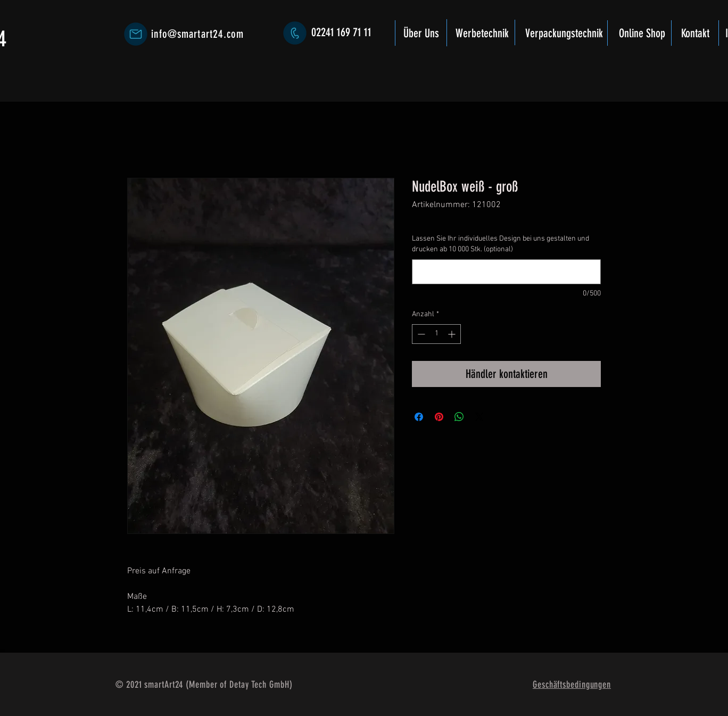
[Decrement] (420, 334)
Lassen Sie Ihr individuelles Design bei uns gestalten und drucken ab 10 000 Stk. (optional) (500, 244)
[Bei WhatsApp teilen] (459, 417)
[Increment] (453, 334)
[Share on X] (479, 417)
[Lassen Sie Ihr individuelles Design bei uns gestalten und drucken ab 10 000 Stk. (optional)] (506, 272)
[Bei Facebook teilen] (419, 417)
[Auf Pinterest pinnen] (439, 417)
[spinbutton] (436, 334)
